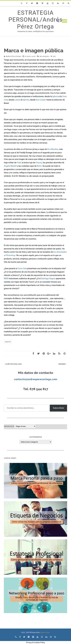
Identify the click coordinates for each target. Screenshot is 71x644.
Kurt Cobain (41, 100)
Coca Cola (22, 268)
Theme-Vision (45, 632)
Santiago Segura (48, 278)
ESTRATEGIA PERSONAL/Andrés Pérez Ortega (36, 20)
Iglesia (55, 96)
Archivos (9, 426)
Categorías (36, 437)
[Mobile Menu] (64, 21)
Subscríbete (58, 408)
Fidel (19, 163)
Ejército (26, 100)
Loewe (17, 100)
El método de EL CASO (13, 364)
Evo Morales (53, 149)
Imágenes (63, 364)
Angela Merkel (10, 166)
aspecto (8, 342)
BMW (6, 278)
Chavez (39, 163)
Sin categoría (44, 56)
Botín (39, 166)
